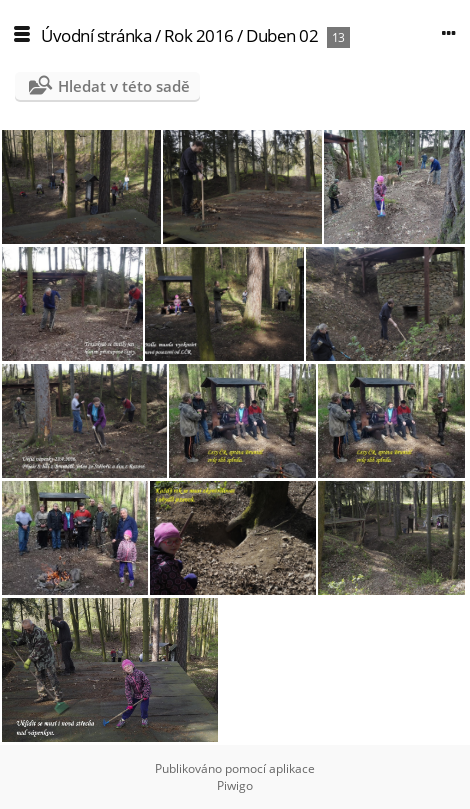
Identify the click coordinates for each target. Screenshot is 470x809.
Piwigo (235, 785)
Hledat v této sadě (124, 86)
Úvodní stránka (96, 35)
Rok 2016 (199, 35)
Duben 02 (282, 35)
